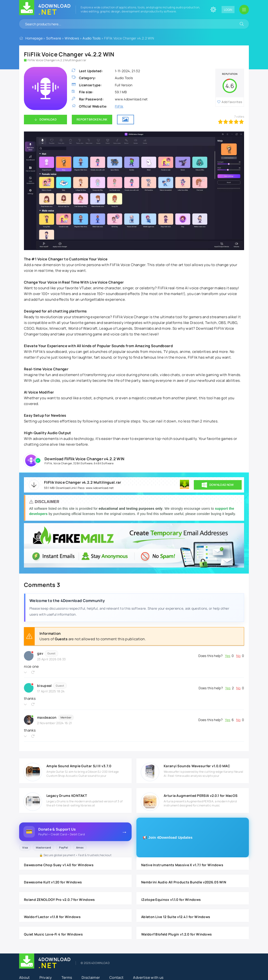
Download (48, 119)
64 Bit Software (104, 463)
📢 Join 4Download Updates (168, 837)
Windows (72, 38)
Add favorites (232, 102)
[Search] (242, 24)
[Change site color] (213, 10)
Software (54, 38)
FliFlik (119, 106)
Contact (116, 977)
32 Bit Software (83, 463)
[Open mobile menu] (244, 10)
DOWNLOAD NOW (218, 485)
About (25, 977)
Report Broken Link (92, 119)
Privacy (46, 977)
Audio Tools (92, 38)
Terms (67, 977)
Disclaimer (91, 977)
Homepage (34, 38)
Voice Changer (63, 463)
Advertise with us (148, 977)
